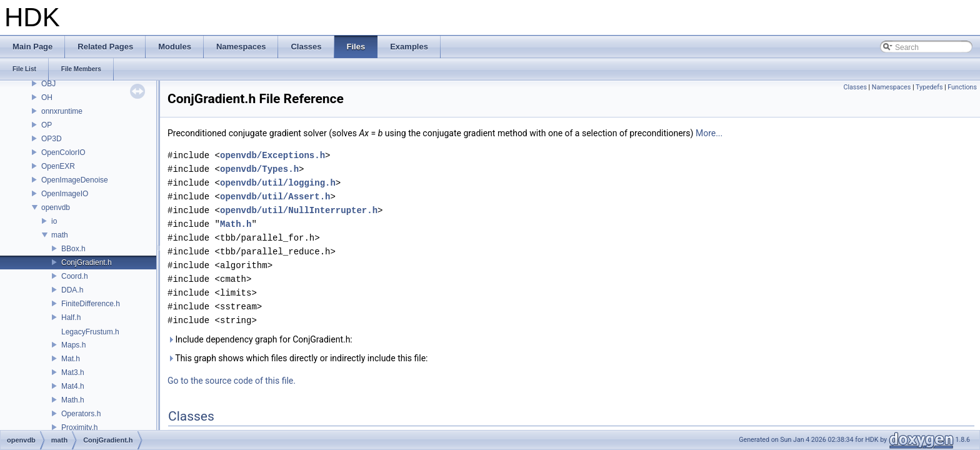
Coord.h (75, 276)
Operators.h (81, 414)
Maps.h (73, 345)
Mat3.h (73, 372)
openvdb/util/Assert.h (275, 197)
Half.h (71, 317)
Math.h (73, 400)
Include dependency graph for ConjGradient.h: (260, 339)
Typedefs (929, 87)
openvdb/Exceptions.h (272, 155)
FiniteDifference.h (91, 304)
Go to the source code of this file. (232, 381)
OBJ (48, 84)
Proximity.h (79, 427)
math (60, 235)
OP (47, 125)
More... (709, 133)
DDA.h (72, 290)
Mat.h (71, 359)
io (54, 221)
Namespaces (891, 87)
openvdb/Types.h (259, 169)
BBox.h (73, 249)
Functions (962, 87)
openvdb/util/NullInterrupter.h (299, 210)
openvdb (56, 207)
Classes (855, 87)
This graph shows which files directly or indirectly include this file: (298, 358)
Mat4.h (73, 386)
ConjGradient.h (87, 262)
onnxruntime (62, 111)
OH (47, 97)
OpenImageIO (65, 194)
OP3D (52, 139)
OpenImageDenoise (75, 180)
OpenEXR (58, 166)
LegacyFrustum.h (90, 332)
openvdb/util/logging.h (278, 183)
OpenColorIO (63, 152)
